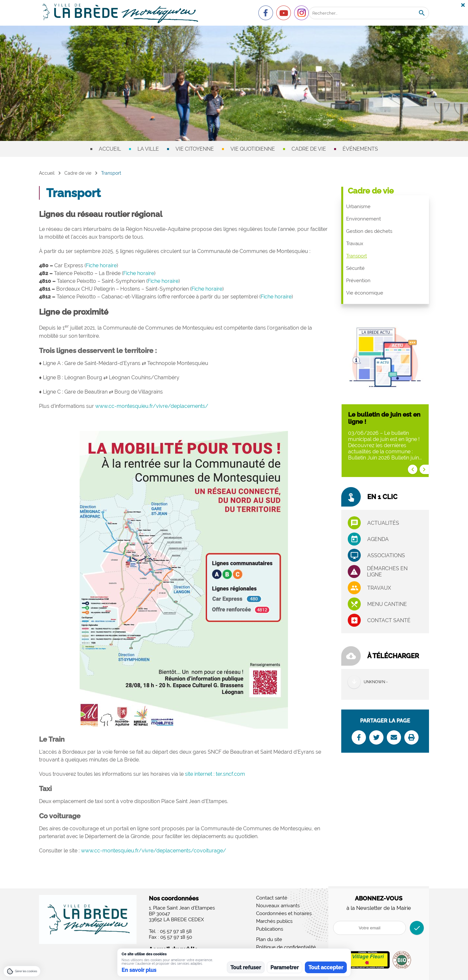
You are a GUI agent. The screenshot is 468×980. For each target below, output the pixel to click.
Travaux (355, 244)
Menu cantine (387, 604)
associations (386, 555)
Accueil (110, 149)
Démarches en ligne (387, 572)
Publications (270, 929)
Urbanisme (358, 207)
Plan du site (269, 939)
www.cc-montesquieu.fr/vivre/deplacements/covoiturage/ (154, 851)
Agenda (378, 539)
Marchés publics (274, 921)
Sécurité (355, 268)
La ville (148, 149)
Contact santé (389, 620)
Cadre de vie (309, 149)
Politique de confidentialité (286, 947)
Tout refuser (246, 967)
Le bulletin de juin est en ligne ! (384, 418)
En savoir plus (139, 970)
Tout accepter (326, 967)
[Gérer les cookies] (22, 971)
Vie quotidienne (253, 149)
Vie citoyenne (195, 149)
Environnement (364, 219)
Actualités (383, 523)
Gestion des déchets (369, 231)
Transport (357, 256)
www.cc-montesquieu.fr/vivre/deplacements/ (152, 406)
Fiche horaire (101, 265)
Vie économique (365, 293)
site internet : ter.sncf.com (215, 774)
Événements (360, 149)
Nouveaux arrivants (278, 906)
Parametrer (285, 967)
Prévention (358, 281)
